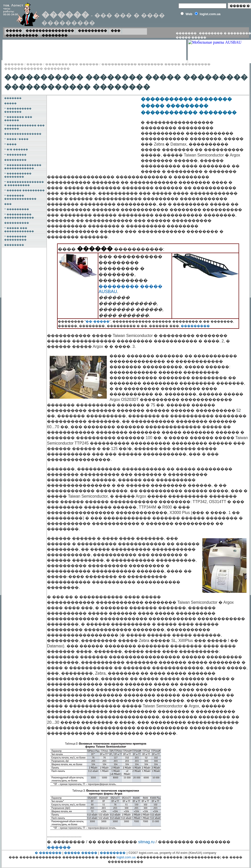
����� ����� (191, 37)
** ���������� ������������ (19, 216)
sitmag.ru (146, 842)
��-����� (97, 321)
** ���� (10, 144)
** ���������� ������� (18, 110)
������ (14, 64)
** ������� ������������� (20, 197)
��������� (92, 31)
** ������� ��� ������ (18, 119)
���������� (22, 35)
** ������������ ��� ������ (24, 127)
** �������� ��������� (15, 238)
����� (14, 31)
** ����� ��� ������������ (19, 230)
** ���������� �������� (18, 175)
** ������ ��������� (24, 190)
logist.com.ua (126, 857)
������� (186, 33)
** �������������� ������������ (23, 167)
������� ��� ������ (72, 64)
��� (116, 31)
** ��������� (17, 209)
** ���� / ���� (16, 139)
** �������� (15, 155)
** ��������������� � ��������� (24, 183)
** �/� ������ (16, 149)
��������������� (50, 31)
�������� (55, 35)
